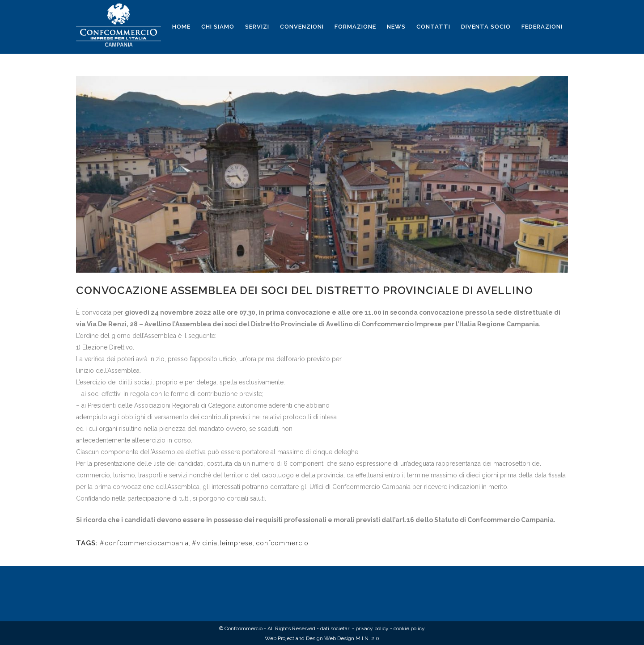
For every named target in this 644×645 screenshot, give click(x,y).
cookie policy (409, 628)
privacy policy (372, 628)
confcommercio (282, 543)
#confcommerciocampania (144, 543)
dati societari (335, 628)
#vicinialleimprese (222, 543)
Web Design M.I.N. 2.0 (352, 638)
